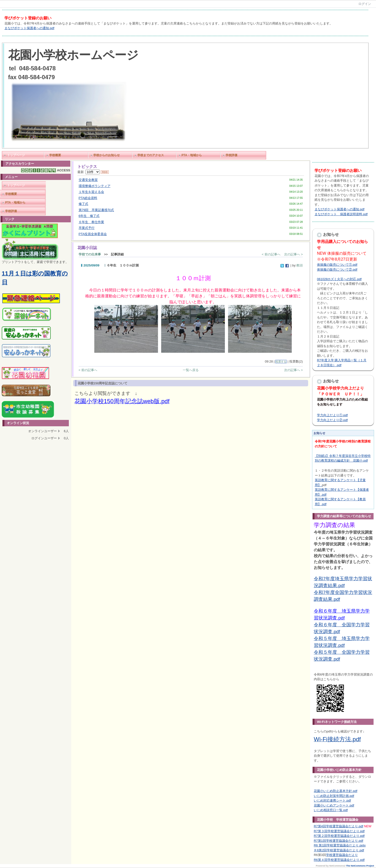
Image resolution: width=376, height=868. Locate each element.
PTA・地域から (192, 155)
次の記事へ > (293, 254)
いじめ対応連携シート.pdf (332, 800)
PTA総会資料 (88, 198)
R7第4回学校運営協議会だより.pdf (339, 826)
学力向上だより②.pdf (332, 420)
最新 (89, 172)
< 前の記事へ (271, 254)
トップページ (16, 155)
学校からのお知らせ (107, 155)
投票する (281, 362)
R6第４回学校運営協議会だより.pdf (339, 860)
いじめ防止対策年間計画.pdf (334, 796)
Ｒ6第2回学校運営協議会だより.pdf (339, 850)
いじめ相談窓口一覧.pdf (331, 810)
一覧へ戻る (191, 370)
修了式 (83, 204)
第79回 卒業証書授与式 (96, 210)
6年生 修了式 (89, 216)
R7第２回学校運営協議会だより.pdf (339, 836)
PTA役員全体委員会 (93, 234)
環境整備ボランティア (95, 186)
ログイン (365, 4)
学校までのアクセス (151, 155)
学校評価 (231, 155)
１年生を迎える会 (91, 192)
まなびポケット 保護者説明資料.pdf (341, 214)
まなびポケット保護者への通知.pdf (29, 28)
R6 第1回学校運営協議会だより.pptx (340, 845)
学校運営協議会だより (342, 855)
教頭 (300, 265)
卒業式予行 (87, 228)
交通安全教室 (88, 180)
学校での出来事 (90, 254)
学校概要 (55, 155)
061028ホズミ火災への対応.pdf (339, 279)
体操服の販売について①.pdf (337, 265)
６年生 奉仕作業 (91, 222)
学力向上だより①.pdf (332, 415)
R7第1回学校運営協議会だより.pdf (339, 841)
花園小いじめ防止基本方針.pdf (336, 791)
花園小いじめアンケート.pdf (334, 805)
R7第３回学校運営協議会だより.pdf (339, 831)
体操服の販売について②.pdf (337, 270)
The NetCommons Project (360, 866)
